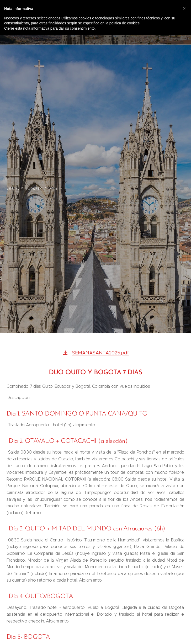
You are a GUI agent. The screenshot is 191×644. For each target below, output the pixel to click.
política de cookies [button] (124, 23)
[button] (184, 8)
